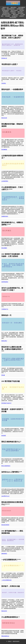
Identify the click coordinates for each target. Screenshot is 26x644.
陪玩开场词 (21, 13)
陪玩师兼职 (4, 248)
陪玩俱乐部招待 (5, 525)
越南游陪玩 (4, 554)
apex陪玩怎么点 (5, 496)
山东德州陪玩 (5, 181)
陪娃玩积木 (4, 611)
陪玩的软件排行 (11, 9)
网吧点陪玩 (16, 15)
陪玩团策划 (6, 12)
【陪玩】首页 (5, 7)
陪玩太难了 (20, 12)
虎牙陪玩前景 (20, 9)
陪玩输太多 (4, 58)
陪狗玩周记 (4, 341)
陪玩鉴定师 (15, 16)
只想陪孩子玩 (5, 309)
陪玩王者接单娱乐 (6, 466)
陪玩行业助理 (14, 10)
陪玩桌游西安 (13, 18)
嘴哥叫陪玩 (14, 7)
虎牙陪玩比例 (6, 13)
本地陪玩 (14, 13)
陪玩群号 (22, 16)
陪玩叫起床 (4, 118)
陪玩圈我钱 (4, 150)
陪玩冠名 (22, 10)
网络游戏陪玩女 (5, 636)
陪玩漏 (3, 375)
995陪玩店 (13, 12)
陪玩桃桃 (8, 16)
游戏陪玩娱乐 (5, 216)
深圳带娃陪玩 (5, 282)
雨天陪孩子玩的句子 (6, 403)
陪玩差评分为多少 (6, 15)
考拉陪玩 (4, 83)
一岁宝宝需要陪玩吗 (6, 580)
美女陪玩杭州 (5, 10)
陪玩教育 (4, 436)
